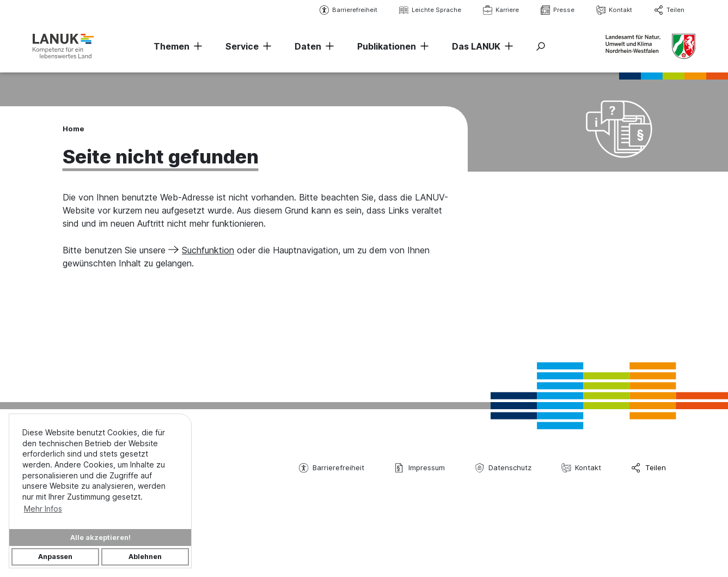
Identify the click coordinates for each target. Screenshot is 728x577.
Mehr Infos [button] (43, 509)
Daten (308, 46)
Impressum (419, 468)
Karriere (501, 10)
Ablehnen (145, 557)
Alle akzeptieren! (100, 537)
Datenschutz (503, 468)
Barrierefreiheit (348, 10)
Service (242, 46)
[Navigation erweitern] (196, 46)
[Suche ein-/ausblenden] (541, 46)
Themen (172, 46)
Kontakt (614, 10)
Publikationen (387, 46)
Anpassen (55, 557)
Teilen (669, 10)
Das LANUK (476, 46)
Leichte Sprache (430, 10)
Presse (558, 10)
